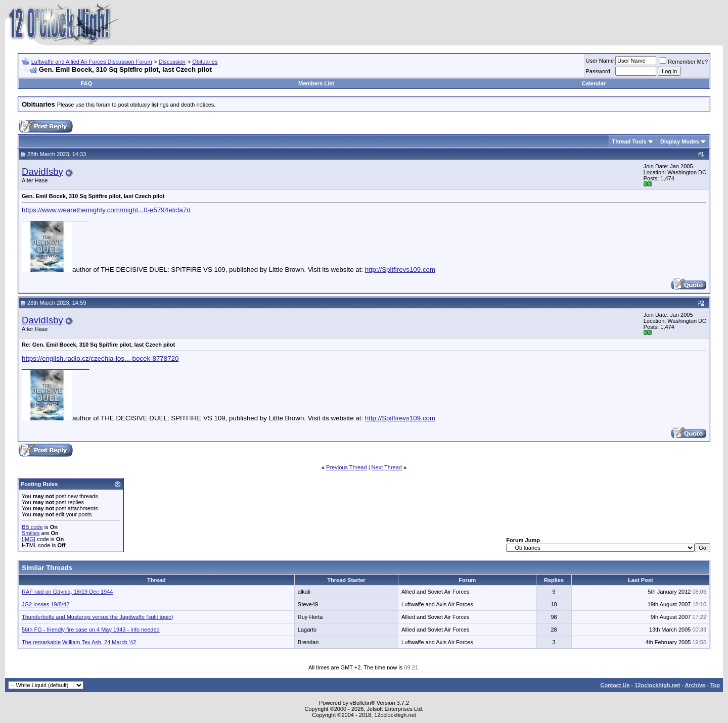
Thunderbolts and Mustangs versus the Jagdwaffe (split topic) (97, 617)
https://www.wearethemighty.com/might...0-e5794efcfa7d (106, 210)
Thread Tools (629, 141)
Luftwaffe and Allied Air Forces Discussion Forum (92, 62)
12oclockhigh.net (657, 685)
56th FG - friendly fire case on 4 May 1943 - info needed (91, 630)
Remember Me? (684, 62)
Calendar (594, 83)
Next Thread (387, 467)
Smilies (31, 533)
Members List (316, 83)
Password (598, 71)
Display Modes (680, 141)
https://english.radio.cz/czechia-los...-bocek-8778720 (100, 358)
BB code (32, 527)
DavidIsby (42, 172)
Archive (695, 685)
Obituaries (205, 62)
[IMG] (29, 539)
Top (715, 685)
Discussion (172, 62)
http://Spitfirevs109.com (400, 270)
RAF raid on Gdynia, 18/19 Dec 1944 (67, 592)
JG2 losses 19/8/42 (45, 604)
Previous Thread (347, 467)
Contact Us (615, 685)
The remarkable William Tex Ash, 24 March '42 (79, 642)
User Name (600, 61)
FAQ (87, 83)
